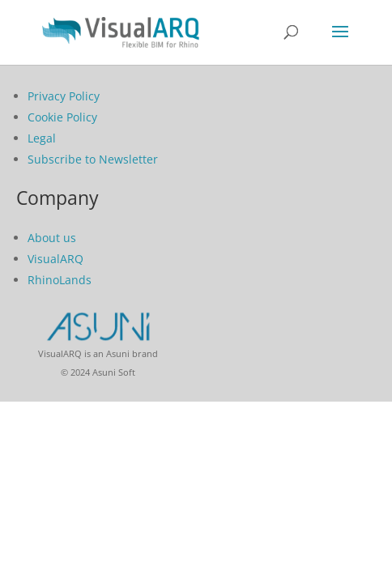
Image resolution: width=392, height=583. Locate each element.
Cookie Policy (62, 117)
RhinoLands (60, 280)
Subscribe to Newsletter (93, 159)
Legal (42, 138)
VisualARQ (55, 259)
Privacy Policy (64, 96)
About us (52, 238)
